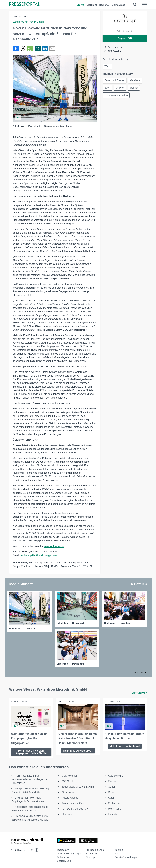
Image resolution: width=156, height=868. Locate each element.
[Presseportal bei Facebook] (27, 850)
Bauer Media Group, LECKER (78, 786)
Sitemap (90, 857)
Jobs (117, 853)
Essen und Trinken (115, 81)
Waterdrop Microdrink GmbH (28, 22)
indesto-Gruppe (70, 797)
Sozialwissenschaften (116, 95)
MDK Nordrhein (70, 775)
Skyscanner (68, 792)
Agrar (111, 797)
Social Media (64, 861)
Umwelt (120, 88)
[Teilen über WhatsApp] (30, 49)
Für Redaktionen (95, 850)
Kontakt (119, 850)
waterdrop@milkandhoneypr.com (39, 555)
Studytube (67, 814)
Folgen (125, 38)
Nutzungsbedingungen (69, 853)
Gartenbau (114, 803)
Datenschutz (64, 857)
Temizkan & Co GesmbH (75, 808)
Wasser (134, 88)
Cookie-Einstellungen (126, 857)
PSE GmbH (68, 781)
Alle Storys (125, 31)
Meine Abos (118, 5)
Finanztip (113, 814)
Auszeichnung (116, 775)
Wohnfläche (115, 808)
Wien (107, 66)
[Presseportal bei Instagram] (36, 849)
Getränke (135, 81)
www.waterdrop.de (54, 546)
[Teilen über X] (23, 49)
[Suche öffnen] (135, 5)
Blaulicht (92, 5)
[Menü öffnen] (144, 5)
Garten (112, 786)
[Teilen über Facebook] (16, 49)
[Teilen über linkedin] (45, 49)
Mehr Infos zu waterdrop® (78, 750)
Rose (111, 792)
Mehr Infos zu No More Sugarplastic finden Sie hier (31, 752)
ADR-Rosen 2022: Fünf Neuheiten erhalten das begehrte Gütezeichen (29, 779)
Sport (107, 88)
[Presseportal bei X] (31, 850)
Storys (80, 5)
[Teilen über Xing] (38, 49)
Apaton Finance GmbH (74, 803)
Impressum (63, 850)
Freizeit (112, 781)
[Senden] (52, 49)
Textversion (92, 853)
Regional (104, 5)
